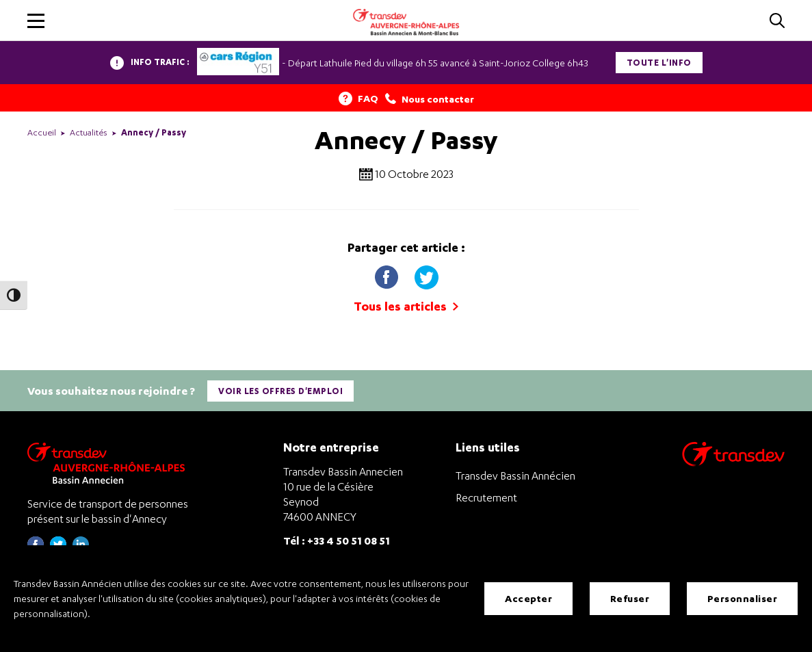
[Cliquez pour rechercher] (777, 22)
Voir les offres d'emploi (280, 391)
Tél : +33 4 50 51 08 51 (337, 540)
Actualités (89, 132)
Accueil (42, 132)
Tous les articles (406, 306)
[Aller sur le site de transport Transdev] (733, 463)
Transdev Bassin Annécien (515, 475)
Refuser (630, 598)
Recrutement (486, 497)
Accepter (528, 598)
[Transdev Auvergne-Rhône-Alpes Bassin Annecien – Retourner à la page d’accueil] (109, 463)
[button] (36, 21)
